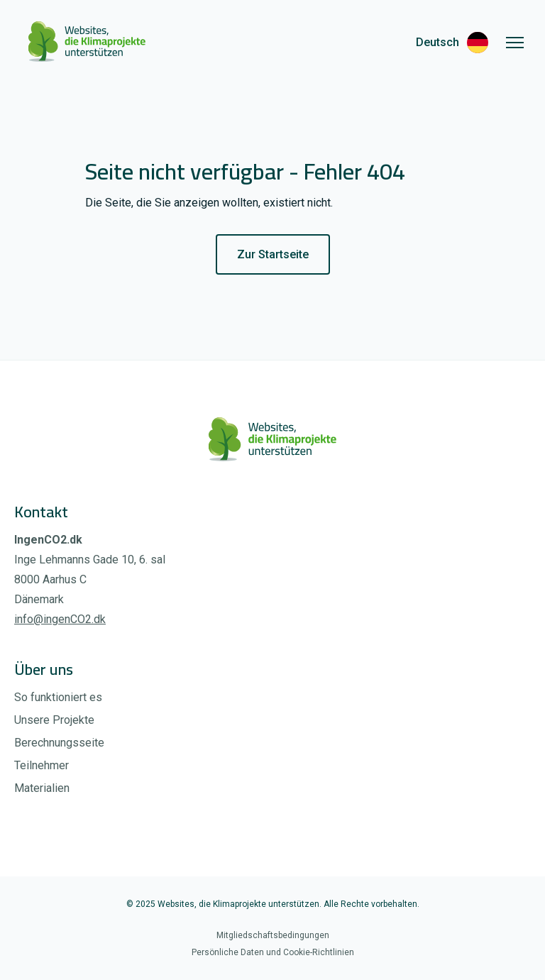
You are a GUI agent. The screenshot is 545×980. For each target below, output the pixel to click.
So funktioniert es (58, 697)
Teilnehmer (42, 765)
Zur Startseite (273, 254)
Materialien (42, 788)
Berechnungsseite (59, 743)
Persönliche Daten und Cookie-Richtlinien (273, 952)
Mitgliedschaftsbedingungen (273, 935)
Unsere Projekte (54, 720)
